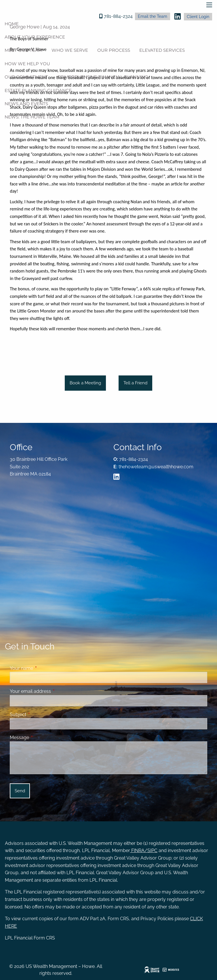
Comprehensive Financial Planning (103, 77)
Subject (40, 715)
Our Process (114, 50)
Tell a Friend (135, 383)
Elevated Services (162, 50)
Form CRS (44, 938)
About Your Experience (35, 37)
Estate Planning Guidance (38, 90)
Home (12, 24)
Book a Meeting (85, 383)
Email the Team (153, 16)
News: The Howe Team (32, 117)
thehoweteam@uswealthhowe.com (156, 467)
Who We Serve (70, 50)
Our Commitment (26, 77)
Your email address (53, 691)
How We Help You (27, 64)
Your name (44, 668)
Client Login (198, 17)
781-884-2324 (118, 16)
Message (42, 738)
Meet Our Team (23, 50)
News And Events (26, 104)
